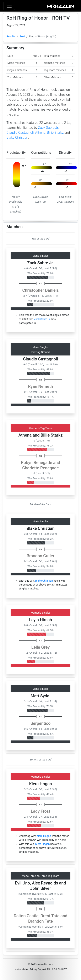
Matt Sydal (40, 696)
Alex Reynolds (45, 883)
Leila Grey (40, 647)
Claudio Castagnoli (20, 133)
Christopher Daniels (40, 290)
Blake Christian (17, 138)
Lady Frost (40, 811)
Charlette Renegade (40, 468)
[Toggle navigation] (9, 6)
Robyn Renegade (37, 463)
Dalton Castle (26, 916)
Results (11, 36)
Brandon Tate (41, 921)
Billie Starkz (55, 133)
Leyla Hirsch (40, 620)
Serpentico (41, 723)
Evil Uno (22, 883)
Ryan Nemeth (40, 386)
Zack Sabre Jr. (48, 128)
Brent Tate (50, 916)
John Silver (40, 888)
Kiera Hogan (40, 784)
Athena (40, 133)
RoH (22, 36)
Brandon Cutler (40, 556)
